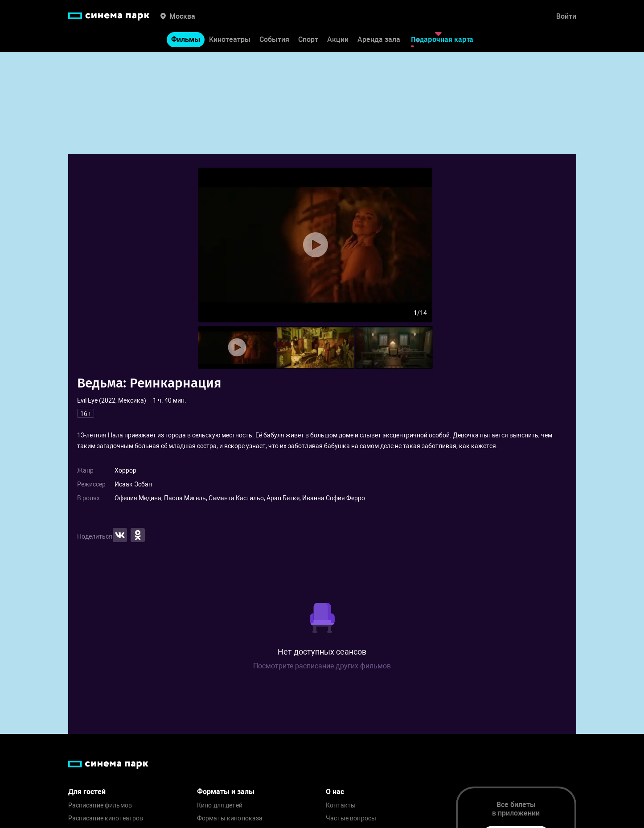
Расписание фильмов (100, 805)
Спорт (308, 39)
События (274, 39)
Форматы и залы (226, 792)
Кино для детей (220, 805)
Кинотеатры (230, 39)
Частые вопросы (351, 818)
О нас (335, 792)
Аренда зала (379, 39)
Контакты (341, 805)
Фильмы (186, 39)
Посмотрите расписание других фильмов (322, 666)
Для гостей (87, 792)
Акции (338, 39)
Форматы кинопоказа (230, 818)
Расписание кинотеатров (106, 818)
